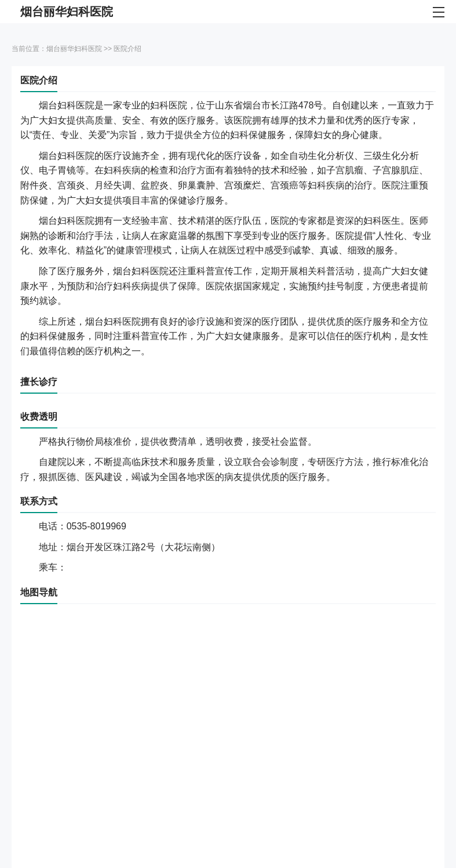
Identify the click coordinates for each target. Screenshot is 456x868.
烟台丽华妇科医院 (74, 49)
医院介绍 (127, 49)
